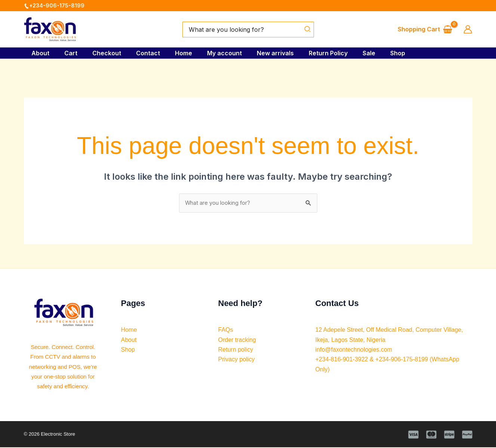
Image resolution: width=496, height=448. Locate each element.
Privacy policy (237, 360)
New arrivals (286, 53)
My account (232, 53)
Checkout (105, 53)
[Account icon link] (468, 29)
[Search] (308, 30)
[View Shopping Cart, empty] (425, 30)
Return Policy (342, 53)
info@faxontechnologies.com (354, 350)
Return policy (236, 350)
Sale (385, 53)
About (33, 53)
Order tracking (237, 341)
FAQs (226, 330)
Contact (150, 53)
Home (188, 53)
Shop (417, 53)
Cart (66, 53)
